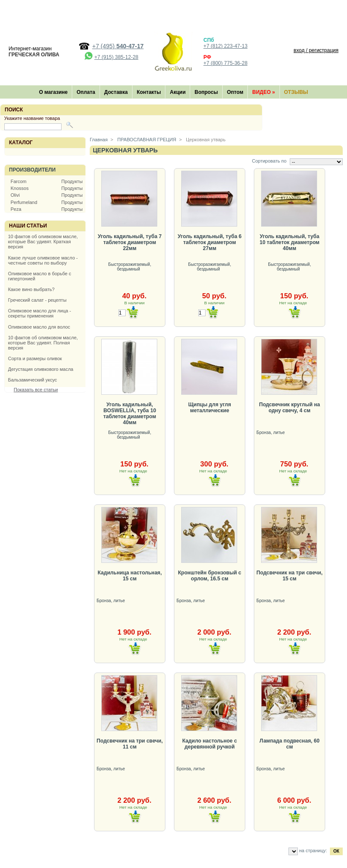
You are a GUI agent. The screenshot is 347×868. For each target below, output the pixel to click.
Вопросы (206, 92)
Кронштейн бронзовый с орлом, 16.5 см (209, 576)
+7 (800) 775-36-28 (225, 63)
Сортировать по (269, 161)
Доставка (116, 92)
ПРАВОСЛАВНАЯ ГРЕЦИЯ (146, 140)
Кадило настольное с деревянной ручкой (210, 744)
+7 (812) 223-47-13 (225, 46)
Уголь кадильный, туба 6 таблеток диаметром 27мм (210, 242)
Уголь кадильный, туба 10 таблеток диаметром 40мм (289, 242)
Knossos (20, 188)
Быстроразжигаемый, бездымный (129, 267)
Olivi (15, 195)
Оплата (86, 92)
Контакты (149, 92)
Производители (32, 170)
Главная (99, 140)
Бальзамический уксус (33, 380)
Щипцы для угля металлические (209, 408)
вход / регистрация (316, 50)
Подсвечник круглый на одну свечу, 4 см (290, 408)
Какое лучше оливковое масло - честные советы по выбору (43, 260)
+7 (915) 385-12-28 (116, 57)
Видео (263, 92)
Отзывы (296, 92)
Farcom (19, 181)
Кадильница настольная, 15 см (129, 576)
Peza (16, 209)
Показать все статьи (36, 390)
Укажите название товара (32, 118)
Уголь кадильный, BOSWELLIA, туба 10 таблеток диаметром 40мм (130, 414)
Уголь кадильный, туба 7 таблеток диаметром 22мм (130, 242)
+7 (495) (118, 46)
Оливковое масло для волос (39, 327)
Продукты (72, 181)
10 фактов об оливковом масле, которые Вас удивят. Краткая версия (43, 242)
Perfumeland (24, 202)
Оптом (235, 92)
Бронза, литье (271, 433)
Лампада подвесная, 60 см (289, 744)
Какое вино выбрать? (31, 289)
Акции (178, 92)
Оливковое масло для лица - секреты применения (40, 313)
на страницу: (313, 851)
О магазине (53, 92)
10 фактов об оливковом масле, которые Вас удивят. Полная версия (43, 343)
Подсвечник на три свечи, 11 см (130, 744)
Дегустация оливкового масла (41, 369)
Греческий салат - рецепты (37, 300)
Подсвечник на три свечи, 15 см (290, 576)
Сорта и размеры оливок (35, 358)
